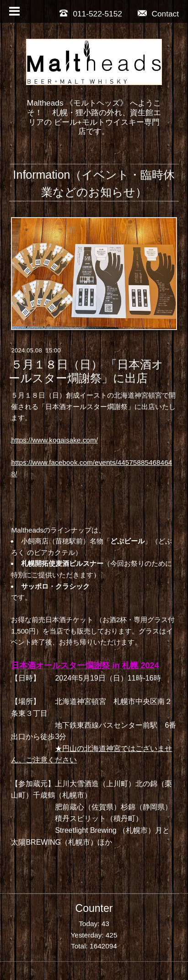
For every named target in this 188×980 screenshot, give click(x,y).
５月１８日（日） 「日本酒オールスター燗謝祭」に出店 (86, 371)
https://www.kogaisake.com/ (54, 440)
